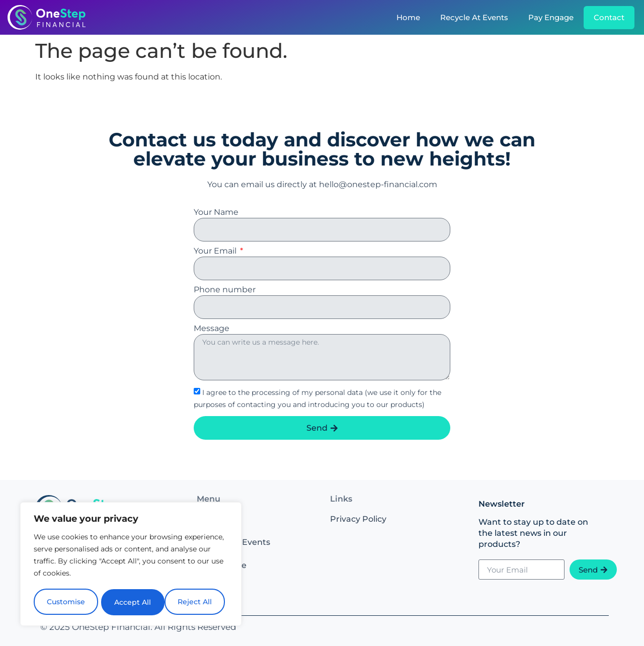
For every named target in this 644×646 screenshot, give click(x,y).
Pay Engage (551, 17)
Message (212, 329)
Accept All (197, 602)
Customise (66, 602)
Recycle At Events (474, 17)
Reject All (132, 602)
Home (408, 17)
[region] (131, 565)
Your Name (216, 213)
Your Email (216, 251)
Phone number (225, 290)
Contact (609, 17)
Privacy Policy (358, 519)
